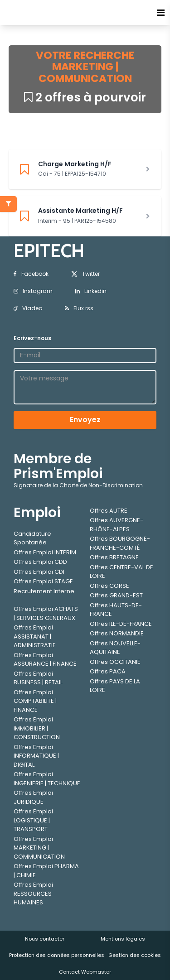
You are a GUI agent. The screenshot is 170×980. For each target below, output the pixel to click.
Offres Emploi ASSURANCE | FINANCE (45, 660)
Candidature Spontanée (32, 538)
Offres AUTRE (109, 511)
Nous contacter (45, 939)
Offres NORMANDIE (117, 633)
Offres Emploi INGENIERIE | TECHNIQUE (47, 779)
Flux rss (79, 308)
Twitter (85, 274)
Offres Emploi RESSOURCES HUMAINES (33, 894)
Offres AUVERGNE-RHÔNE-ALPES (117, 525)
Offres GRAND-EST (116, 595)
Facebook (31, 274)
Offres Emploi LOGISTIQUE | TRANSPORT (33, 820)
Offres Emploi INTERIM (45, 552)
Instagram (33, 291)
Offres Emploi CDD (40, 562)
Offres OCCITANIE (115, 662)
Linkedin (91, 291)
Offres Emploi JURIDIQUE (33, 797)
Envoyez (85, 420)
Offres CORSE (109, 586)
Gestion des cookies (135, 955)
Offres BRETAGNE (114, 557)
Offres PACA (108, 671)
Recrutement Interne (44, 591)
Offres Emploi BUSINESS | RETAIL (38, 678)
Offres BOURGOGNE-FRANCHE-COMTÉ (120, 543)
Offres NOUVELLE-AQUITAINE (115, 648)
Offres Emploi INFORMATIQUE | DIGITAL (36, 756)
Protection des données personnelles (57, 955)
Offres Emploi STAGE (43, 581)
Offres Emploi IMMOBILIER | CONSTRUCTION (37, 728)
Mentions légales (123, 939)
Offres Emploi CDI (39, 572)
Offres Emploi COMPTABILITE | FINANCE (35, 701)
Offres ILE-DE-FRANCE (121, 624)
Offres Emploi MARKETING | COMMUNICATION (39, 848)
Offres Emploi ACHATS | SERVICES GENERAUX (46, 613)
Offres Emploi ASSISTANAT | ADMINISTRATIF (34, 636)
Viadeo (28, 308)
